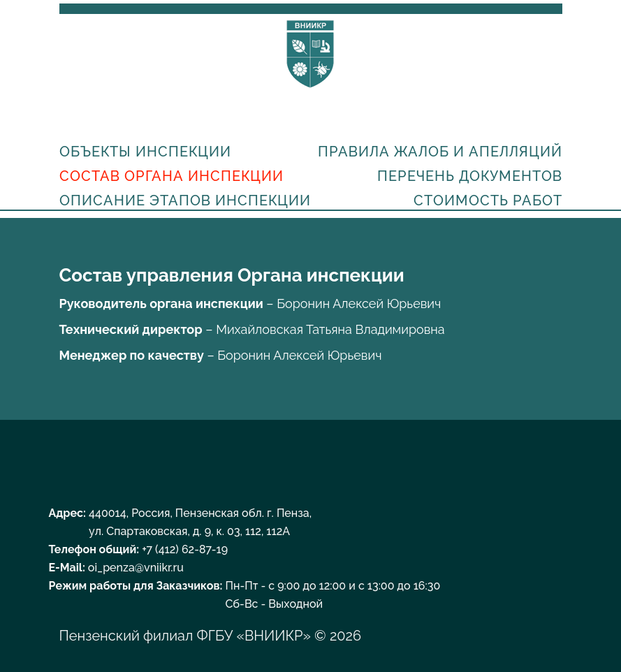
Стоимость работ (488, 200)
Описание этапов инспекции (185, 200)
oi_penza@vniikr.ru (136, 568)
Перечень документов (470, 176)
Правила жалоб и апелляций (440, 152)
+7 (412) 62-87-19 (185, 549)
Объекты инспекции (145, 152)
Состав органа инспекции (171, 176)
